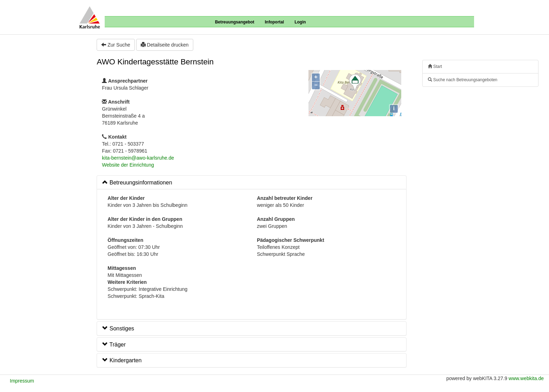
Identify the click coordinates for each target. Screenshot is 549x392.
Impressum (22, 381)
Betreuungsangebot (235, 22)
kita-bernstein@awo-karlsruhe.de (138, 158)
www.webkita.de (526, 378)
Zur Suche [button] (116, 45)
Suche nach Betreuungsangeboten (463, 80)
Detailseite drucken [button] (165, 45)
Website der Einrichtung (128, 165)
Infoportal (274, 22)
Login (300, 22)
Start (435, 66)
